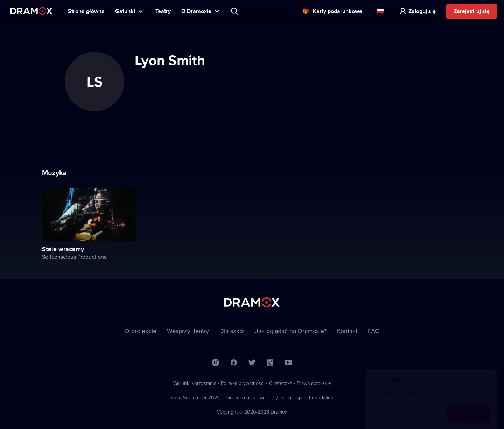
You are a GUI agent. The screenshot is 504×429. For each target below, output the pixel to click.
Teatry (163, 11)
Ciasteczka (281, 383)
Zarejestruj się (472, 11)
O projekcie (141, 331)
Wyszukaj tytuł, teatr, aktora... (235, 11)
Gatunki (125, 11)
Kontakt (347, 331)
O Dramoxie (196, 11)
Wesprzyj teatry (188, 331)
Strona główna (86, 11)
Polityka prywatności (243, 383)
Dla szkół (232, 331)
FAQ (374, 331)
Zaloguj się (422, 11)
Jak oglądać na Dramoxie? (291, 331)
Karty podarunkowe (338, 11)
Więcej (427, 407)
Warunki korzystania (195, 383)
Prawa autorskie (314, 383)
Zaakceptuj (469, 407)
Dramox (31, 11)
